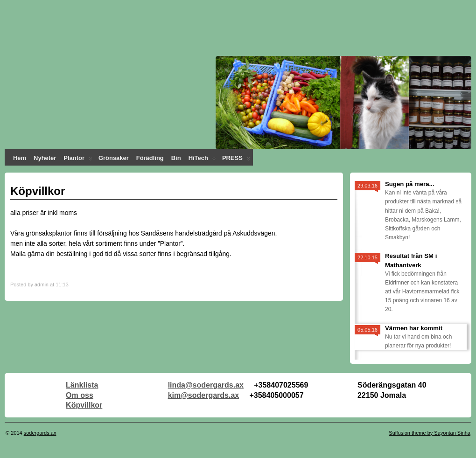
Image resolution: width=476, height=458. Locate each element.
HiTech (202, 160)
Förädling (150, 158)
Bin (176, 158)
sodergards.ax (40, 433)
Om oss (80, 395)
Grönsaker (114, 158)
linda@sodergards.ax (206, 385)
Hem (20, 158)
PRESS (236, 160)
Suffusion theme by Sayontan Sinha (430, 433)
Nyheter (45, 158)
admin (42, 285)
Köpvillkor (84, 405)
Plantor (78, 160)
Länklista (82, 385)
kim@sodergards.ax (204, 395)
